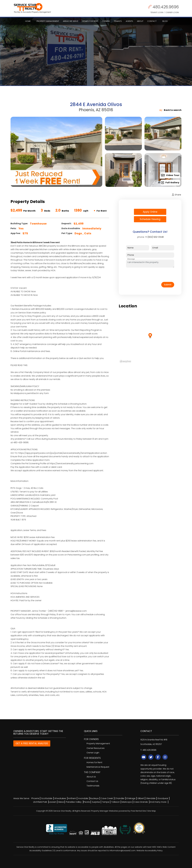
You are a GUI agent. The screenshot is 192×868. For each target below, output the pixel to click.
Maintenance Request (98, 767)
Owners (106, 21)
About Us (91, 777)
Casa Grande (141, 802)
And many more (158, 802)
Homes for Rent (90, 21)
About (140, 21)
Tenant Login (157, 12)
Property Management (48, 21)
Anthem (72, 798)
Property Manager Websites (105, 811)
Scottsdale (47, 798)
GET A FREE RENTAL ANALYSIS (32, 743)
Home (28, 21)
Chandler (120, 798)
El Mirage (131, 798)
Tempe (106, 802)
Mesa (61, 802)
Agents (129, 21)
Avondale (83, 798)
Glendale (151, 798)
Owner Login (172, 12)
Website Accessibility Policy (150, 851)
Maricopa (127, 802)
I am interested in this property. (150, 264)
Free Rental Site (138, 811)
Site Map (152, 811)
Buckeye (94, 798)
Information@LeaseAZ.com (123, 851)
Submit (168, 285)
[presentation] (146, 275)
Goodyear (163, 798)
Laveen (53, 802)
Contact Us (92, 781)
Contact (152, 21)
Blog (165, 21)
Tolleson (116, 802)
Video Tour (170, 175)
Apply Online (150, 212)
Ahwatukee (60, 798)
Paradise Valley (74, 802)
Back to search (170, 110)
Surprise (96, 802)
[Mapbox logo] (125, 361)
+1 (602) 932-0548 (154, 237)
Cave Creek (107, 798)
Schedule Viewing (150, 219)
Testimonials (93, 786)
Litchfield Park (40, 802)
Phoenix (35, 798)
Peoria (87, 802)
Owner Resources (96, 748)
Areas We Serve (71, 21)
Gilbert (141, 798)
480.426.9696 (166, 7)
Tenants (118, 21)
